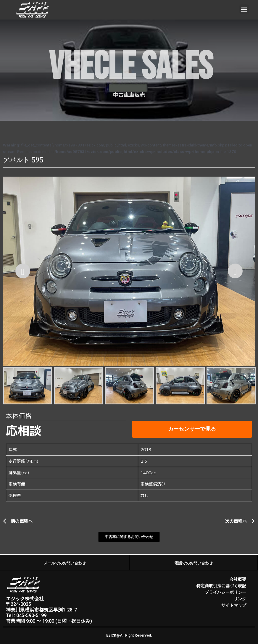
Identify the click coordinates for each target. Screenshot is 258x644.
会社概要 (238, 579)
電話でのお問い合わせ (193, 563)
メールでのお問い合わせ (64, 563)
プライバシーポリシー (225, 592)
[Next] (235, 271)
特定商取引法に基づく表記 (221, 586)
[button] (244, 9)
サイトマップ (234, 605)
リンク (240, 599)
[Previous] (23, 271)
